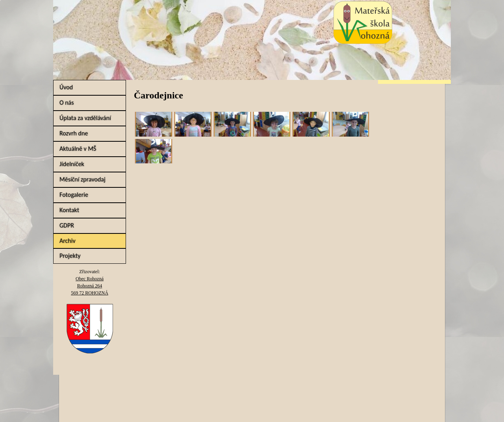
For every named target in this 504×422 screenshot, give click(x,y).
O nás (67, 103)
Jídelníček (72, 164)
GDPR (67, 225)
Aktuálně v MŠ (78, 149)
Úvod (66, 87)
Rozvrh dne (74, 133)
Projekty (70, 256)
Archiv (68, 241)
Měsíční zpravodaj (82, 179)
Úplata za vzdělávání (85, 118)
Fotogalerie (74, 195)
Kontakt (69, 210)
